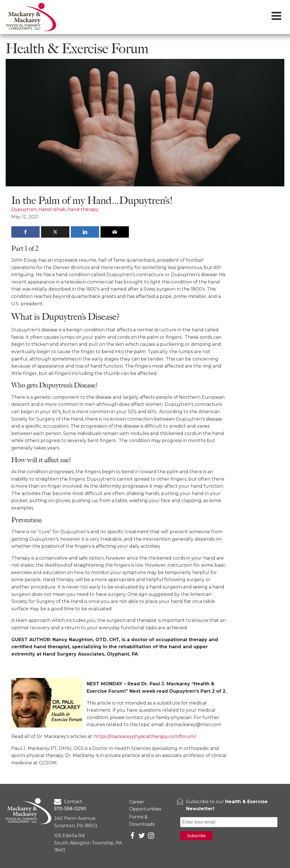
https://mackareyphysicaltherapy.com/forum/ (145, 736)
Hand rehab (52, 209)
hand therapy (83, 209)
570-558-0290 (70, 809)
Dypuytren (24, 209)
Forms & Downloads (142, 821)
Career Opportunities (145, 806)
